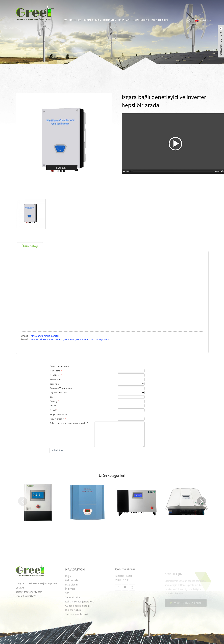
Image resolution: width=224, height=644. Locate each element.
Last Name (55, 375)
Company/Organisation (61, 388)
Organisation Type (59, 393)
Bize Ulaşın (160, 20)
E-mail (53, 410)
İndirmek (110, 20)
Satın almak (92, 20)
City (52, 397)
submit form (58, 450)
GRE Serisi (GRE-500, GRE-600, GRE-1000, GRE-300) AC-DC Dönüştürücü (70, 339)
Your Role (54, 384)
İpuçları (124, 20)
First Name (55, 371)
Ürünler (75, 20)
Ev (65, 20)
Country (54, 401)
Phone (53, 406)
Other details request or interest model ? (69, 423)
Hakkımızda (141, 20)
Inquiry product (57, 419)
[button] (23, 501)
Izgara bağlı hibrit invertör (45, 336)
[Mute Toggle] (222, 171)
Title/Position (56, 379)
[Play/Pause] (124, 171)
